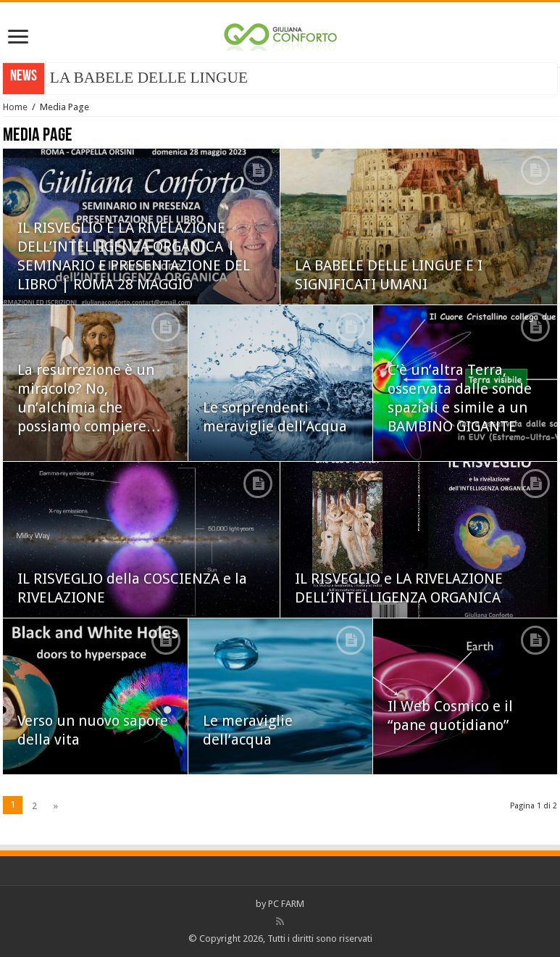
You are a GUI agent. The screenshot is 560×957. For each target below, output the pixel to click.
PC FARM (286, 904)
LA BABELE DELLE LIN (133, 78)
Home (15, 107)
